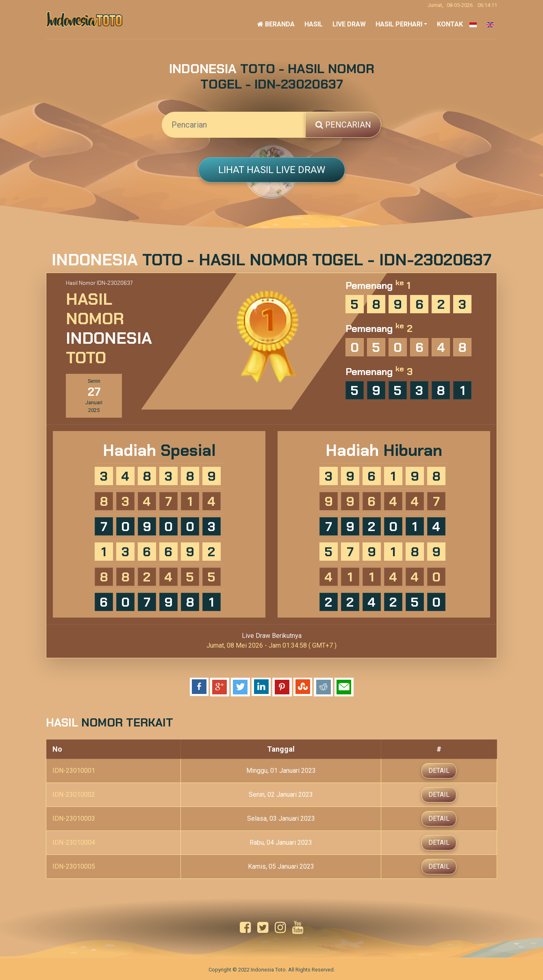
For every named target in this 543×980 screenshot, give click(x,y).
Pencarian (343, 125)
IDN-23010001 (74, 770)
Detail (439, 770)
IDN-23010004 (74, 842)
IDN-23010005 (74, 866)
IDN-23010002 (74, 794)
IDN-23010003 (74, 818)
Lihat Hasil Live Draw (272, 170)
